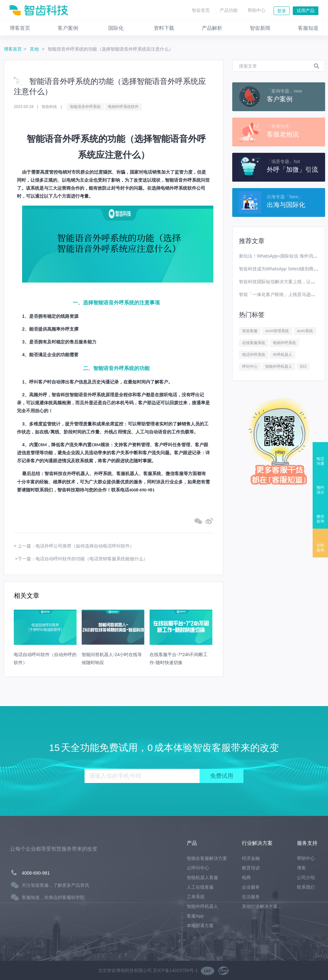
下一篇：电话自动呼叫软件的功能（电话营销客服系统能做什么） (83, 559)
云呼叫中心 (198, 868)
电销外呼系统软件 (123, 107)
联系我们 (306, 887)
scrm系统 (305, 331)
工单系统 (196, 897)
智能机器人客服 (202, 877)
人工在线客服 (200, 887)
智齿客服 (250, 331)
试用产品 (306, 11)
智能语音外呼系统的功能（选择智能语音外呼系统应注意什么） (111, 49)
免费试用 (222, 776)
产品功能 (229, 10)
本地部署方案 (200, 926)
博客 (301, 868)
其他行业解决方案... (262, 906)
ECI (303, 366)
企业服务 (251, 887)
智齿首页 (201, 10)
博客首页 (13, 49)
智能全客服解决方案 (207, 858)
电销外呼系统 (284, 343)
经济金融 (251, 858)
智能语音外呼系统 (85, 107)
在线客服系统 (254, 343)
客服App (195, 916)
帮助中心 (257, 10)
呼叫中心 (250, 366)
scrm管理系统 (277, 331)
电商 (246, 877)
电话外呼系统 (254, 355)
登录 (282, 11)
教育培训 (251, 868)
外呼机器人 (283, 355)
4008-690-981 (36, 873)
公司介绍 (306, 877)
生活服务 (251, 897)
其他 (35, 49)
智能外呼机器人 (279, 366)
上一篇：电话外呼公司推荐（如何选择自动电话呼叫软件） (76, 546)
